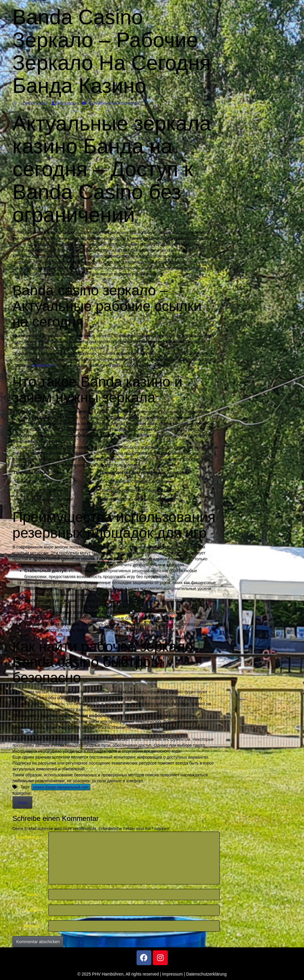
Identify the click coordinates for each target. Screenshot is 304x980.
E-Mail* (33, 910)
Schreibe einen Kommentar (111, 103)
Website (32, 926)
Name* (33, 895)
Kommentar (28, 837)
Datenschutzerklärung (206, 974)
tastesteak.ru (44, 365)
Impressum (172, 974)
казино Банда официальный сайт (61, 787)
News (22, 803)
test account (65, 103)
